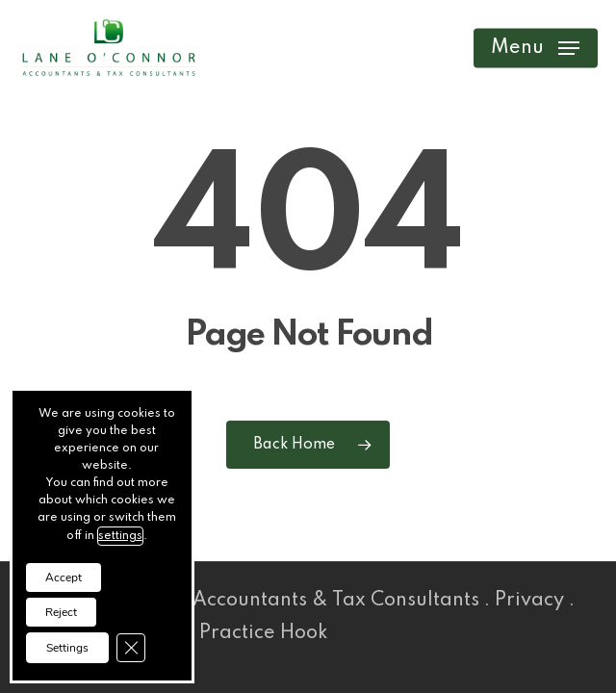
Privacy (529, 601)
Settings (67, 648)
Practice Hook (254, 633)
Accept (64, 577)
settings (120, 536)
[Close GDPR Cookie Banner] (131, 648)
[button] (535, 48)
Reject (61, 612)
